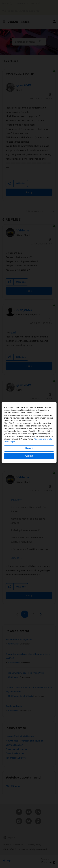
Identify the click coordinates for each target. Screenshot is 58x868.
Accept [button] (29, 457)
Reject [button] (29, 450)
